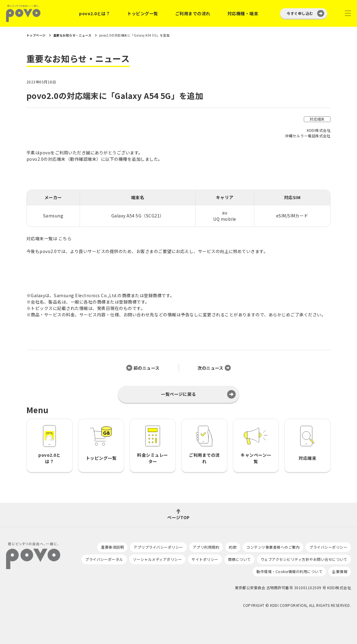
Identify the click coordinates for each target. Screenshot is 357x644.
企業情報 (340, 571)
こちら (65, 238)
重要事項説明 (112, 547)
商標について (239, 559)
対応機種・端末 (243, 13)
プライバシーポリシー (328, 547)
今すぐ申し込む (300, 13)
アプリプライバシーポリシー (158, 547)
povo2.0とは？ (95, 13)
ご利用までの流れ (193, 13)
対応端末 (317, 119)
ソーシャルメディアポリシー (157, 559)
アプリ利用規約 (206, 547)
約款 (233, 547)
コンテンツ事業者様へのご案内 (273, 547)
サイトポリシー (205, 559)
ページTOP (178, 517)
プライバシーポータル (104, 559)
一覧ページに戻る (178, 394)
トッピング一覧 (142, 13)
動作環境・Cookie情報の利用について (289, 571)
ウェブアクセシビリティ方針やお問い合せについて (304, 559)
